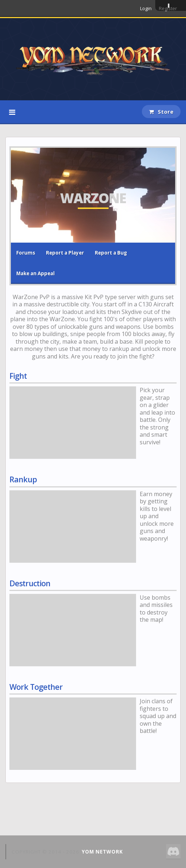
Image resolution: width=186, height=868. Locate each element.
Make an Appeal (35, 273)
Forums (26, 253)
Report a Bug (111, 253)
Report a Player (65, 253)
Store (161, 112)
